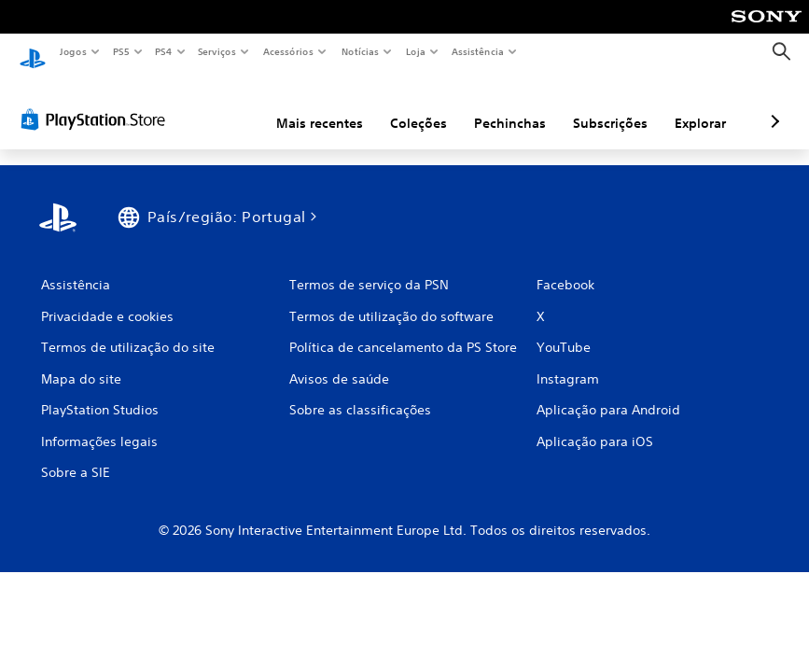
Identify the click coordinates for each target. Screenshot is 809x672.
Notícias (361, 51)
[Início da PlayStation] (33, 52)
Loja (416, 51)
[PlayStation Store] (97, 102)
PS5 (121, 51)
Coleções (320, 105)
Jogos (72, 51)
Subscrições (511, 105)
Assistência (478, 51)
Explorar (601, 105)
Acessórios (288, 51)
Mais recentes (221, 105)
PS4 (163, 51)
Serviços (217, 51)
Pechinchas (411, 105)
